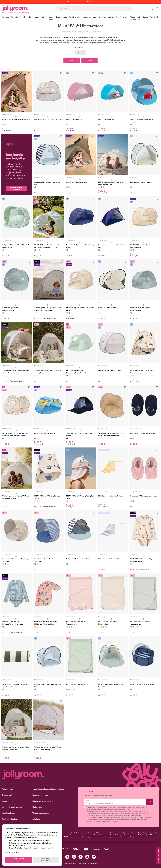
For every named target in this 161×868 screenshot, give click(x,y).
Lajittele (90, 60)
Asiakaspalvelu (8, 789)
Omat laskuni (7, 801)
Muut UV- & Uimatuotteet (92, 32)
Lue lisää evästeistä (13, 852)
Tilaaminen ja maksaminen (43, 801)
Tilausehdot (7, 795)
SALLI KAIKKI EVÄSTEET (19, 860)
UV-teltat (80, 52)
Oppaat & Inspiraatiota (12, 807)
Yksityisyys (37, 807)
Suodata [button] (72, 60)
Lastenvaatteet (65, 32)
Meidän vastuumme (40, 813)
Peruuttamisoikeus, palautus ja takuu (48, 789)
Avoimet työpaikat (10, 819)
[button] (152, 9)
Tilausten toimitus (40, 795)
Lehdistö (36, 819)
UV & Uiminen (77, 32)
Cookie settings (9, 813)
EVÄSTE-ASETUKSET (46, 860)
